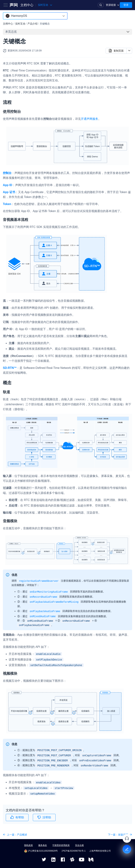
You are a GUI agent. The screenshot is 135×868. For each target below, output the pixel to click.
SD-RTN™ (10, 368)
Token (7, 204)
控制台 (7, 173)
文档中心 (27, 5)
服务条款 (43, 845)
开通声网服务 (90, 119)
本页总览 (11, 32)
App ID (8, 185)
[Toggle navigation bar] (6, 5)
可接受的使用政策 (61, 845)
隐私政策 (29, 845)
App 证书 (9, 192)
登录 (126, 5)
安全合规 (79, 845)
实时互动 (20, 24)
